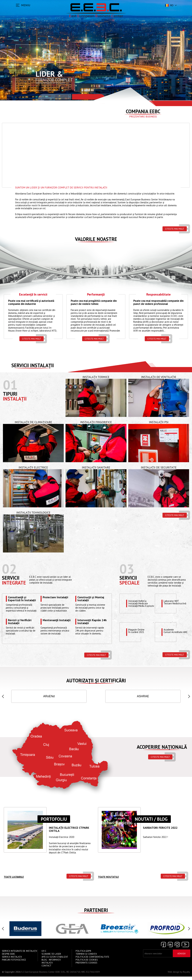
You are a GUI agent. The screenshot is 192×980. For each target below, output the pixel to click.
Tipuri (10, 394)
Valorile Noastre (96, 239)
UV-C (44, 954)
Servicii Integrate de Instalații (19, 954)
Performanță (96, 295)
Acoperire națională (162, 750)
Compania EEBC (143, 111)
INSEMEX (174, 696)
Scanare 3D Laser (51, 957)
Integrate (14, 583)
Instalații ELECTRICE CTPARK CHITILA (69, 833)
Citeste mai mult (175, 229)
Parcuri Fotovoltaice (14, 963)
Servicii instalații (33, 365)
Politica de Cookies (87, 963)
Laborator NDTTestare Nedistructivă (175, 602)
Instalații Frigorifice (96, 422)
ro (169, 5)
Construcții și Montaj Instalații (91, 599)
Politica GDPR (83, 954)
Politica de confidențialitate (92, 960)
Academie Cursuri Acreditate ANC (176, 631)
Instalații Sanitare (96, 467)
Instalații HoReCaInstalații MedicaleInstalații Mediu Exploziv (141, 604)
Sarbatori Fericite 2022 (160, 831)
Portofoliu (54, 822)
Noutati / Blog (151, 822)
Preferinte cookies (86, 966)
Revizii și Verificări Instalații (20, 622)
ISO (18, 696)
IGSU (80, 696)
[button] (3, 698)
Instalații (15, 399)
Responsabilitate (159, 295)
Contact (46, 969)
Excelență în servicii (33, 295)
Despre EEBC (9, 957)
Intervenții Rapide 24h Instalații (92, 622)
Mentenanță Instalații (57, 620)
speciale (129, 583)
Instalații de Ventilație (159, 377)
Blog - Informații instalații (51, 965)
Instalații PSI (159, 422)
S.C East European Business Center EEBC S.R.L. (44, 975)
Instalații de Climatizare (33, 422)
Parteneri (96, 914)
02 (9, 569)
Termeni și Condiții (86, 957)
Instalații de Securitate (159, 467)
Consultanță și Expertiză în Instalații (22, 599)
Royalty (186, 975)
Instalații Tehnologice (33, 512)
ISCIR (49, 696)
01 (10, 385)
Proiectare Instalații (55, 597)
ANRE (143, 696)
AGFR (112, 696)
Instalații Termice (96, 377)
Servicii (11, 578)
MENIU (26, 5)
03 (127, 569)
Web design (174, 975)
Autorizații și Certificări (96, 680)
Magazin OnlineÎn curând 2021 (136, 631)
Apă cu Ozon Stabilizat (55, 960)
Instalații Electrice (33, 467)
